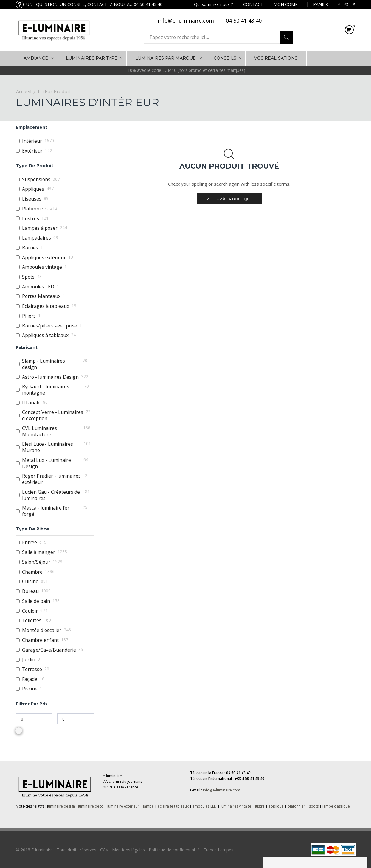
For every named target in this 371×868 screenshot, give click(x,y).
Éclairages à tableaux (46, 306)
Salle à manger (39, 552)
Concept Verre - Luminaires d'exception (53, 415)
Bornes (30, 248)
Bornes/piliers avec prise (50, 326)
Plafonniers (35, 209)
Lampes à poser (40, 228)
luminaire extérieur (123, 806)
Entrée (30, 542)
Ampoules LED (38, 287)
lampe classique (336, 806)
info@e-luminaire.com (222, 790)
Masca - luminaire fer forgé (46, 511)
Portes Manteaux (41, 296)
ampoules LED (205, 806)
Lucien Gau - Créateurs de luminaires (51, 495)
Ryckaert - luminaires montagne (46, 390)
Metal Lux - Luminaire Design (46, 463)
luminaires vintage (236, 806)
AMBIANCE (36, 58)
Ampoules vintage (42, 267)
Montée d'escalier (42, 630)
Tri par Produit (54, 91)
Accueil (24, 91)
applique (276, 806)
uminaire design (62, 806)
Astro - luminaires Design (50, 377)
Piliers (29, 316)
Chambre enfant (40, 640)
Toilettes (32, 621)
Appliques (33, 189)
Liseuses (32, 199)
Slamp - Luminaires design (44, 364)
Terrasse (32, 669)
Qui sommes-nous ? (213, 4)
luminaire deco (91, 806)
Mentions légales (128, 850)
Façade (30, 679)
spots (314, 806)
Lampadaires (37, 238)
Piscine (30, 689)
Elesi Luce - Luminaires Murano (48, 447)
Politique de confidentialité (174, 850)
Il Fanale (31, 403)
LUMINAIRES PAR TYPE (92, 58)
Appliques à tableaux (45, 335)
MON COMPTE (288, 4)
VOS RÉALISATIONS (276, 58)
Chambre (32, 572)
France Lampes (218, 850)
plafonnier (296, 806)
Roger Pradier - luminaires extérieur (51, 479)
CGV (104, 850)
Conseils (225, 58)
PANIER (321, 4)
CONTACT (253, 4)
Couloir (30, 611)
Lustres (31, 219)
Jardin (29, 660)
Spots (28, 277)
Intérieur (32, 141)
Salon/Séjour (36, 562)
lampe (148, 806)
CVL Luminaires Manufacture (39, 431)
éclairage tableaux (173, 806)
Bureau (30, 591)
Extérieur (32, 151)
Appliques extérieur (44, 258)
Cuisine (30, 581)
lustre (260, 806)
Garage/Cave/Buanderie (49, 650)
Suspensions (36, 180)
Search (287, 37)
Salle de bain (36, 601)
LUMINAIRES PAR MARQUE (166, 58)
